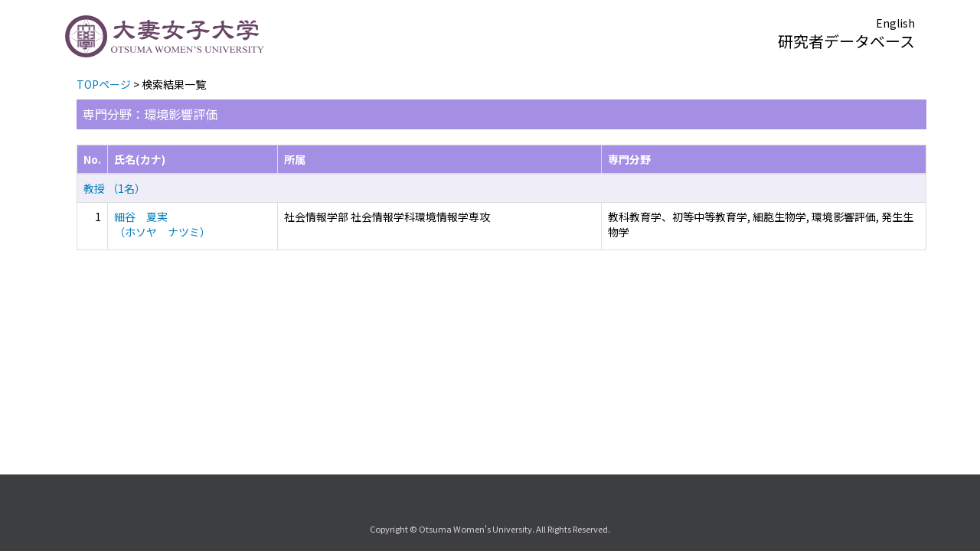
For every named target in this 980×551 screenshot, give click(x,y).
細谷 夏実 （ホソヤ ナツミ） (162, 224)
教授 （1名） (114, 188)
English (895, 23)
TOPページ (104, 84)
